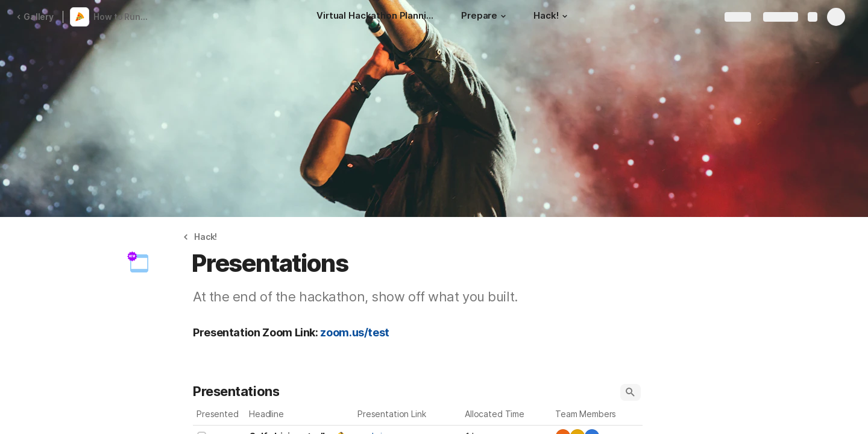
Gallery (35, 17)
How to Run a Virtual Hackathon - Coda (123, 17)
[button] (503, 16)
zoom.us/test (355, 332)
